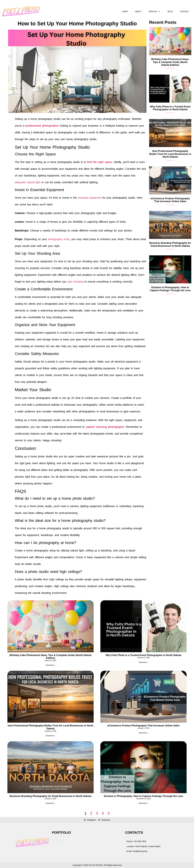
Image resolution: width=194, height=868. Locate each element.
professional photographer (42, 126)
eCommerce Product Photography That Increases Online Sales (170, 200)
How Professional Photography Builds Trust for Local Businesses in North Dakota (170, 154)
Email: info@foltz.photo (137, 851)
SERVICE (154, 11)
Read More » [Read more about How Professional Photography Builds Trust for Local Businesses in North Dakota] (170, 160)
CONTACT (185, 11)
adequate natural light (28, 182)
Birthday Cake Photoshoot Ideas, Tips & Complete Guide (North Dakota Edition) (170, 62)
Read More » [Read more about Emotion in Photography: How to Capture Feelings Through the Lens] (170, 294)
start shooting (75, 282)
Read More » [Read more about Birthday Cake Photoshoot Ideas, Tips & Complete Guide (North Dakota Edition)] (170, 68)
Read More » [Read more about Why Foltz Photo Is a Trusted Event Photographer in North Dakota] (170, 113)
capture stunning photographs (105, 427)
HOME (125, 11)
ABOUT (138, 11)
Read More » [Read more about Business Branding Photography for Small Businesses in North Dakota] (170, 249)
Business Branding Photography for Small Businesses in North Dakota (170, 244)
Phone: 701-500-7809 (136, 841)
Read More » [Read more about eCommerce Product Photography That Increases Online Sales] (170, 205)
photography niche (59, 239)
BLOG (170, 11)
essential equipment (90, 198)
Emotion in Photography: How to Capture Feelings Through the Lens (170, 289)
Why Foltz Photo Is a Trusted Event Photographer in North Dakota (170, 108)
